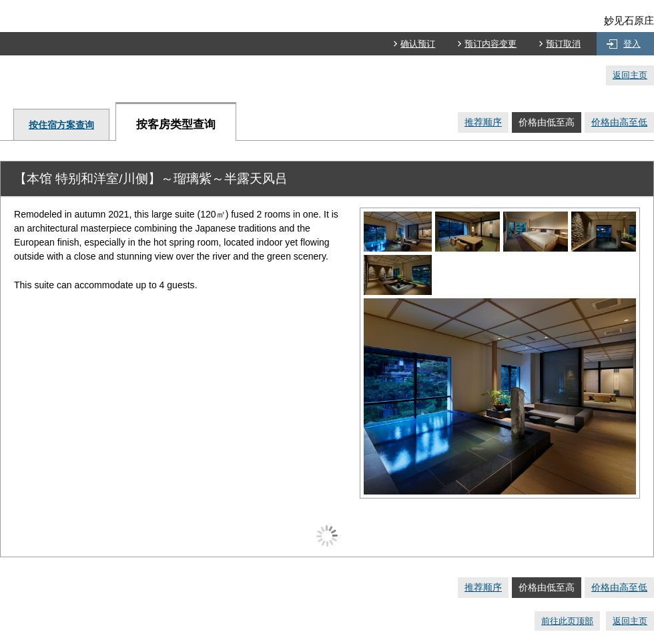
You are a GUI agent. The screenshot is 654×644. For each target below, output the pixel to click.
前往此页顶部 (567, 621)
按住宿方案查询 (61, 125)
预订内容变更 (490, 44)
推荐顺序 (483, 122)
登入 (632, 44)
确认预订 (418, 44)
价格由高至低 (619, 122)
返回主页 (630, 75)
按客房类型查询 (176, 124)
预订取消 (563, 44)
